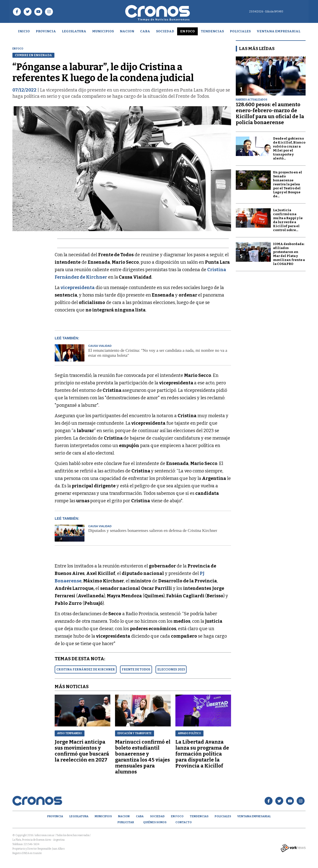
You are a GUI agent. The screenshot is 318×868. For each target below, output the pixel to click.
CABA (145, 31)
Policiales (240, 31)
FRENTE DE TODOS (136, 669)
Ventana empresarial (278, 31)
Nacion (127, 31)
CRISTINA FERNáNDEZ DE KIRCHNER (86, 669)
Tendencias (212, 31)
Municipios (103, 31)
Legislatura (74, 31)
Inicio (24, 31)
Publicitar (126, 822)
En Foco (187, 31)
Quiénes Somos (155, 822)
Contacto (184, 822)
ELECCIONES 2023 (171, 669)
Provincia (46, 31)
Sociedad (165, 31)
